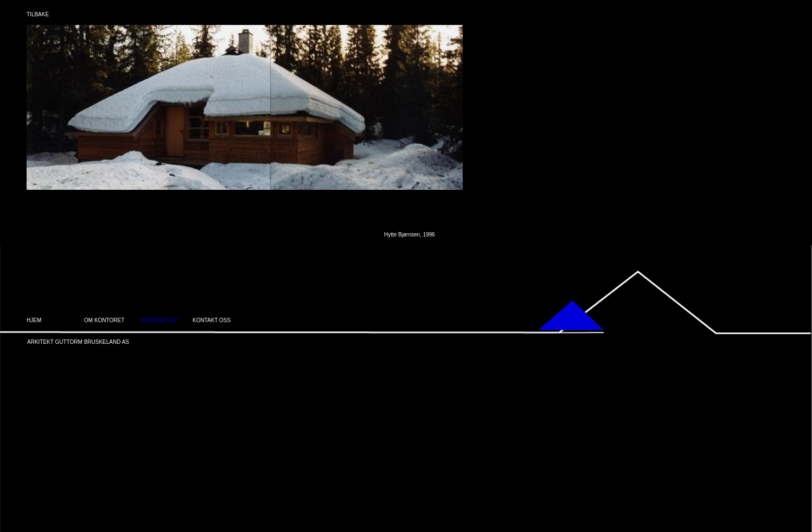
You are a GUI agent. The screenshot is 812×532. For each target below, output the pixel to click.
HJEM (34, 320)
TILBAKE (38, 14)
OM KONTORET (104, 320)
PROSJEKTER (159, 320)
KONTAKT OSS (212, 320)
